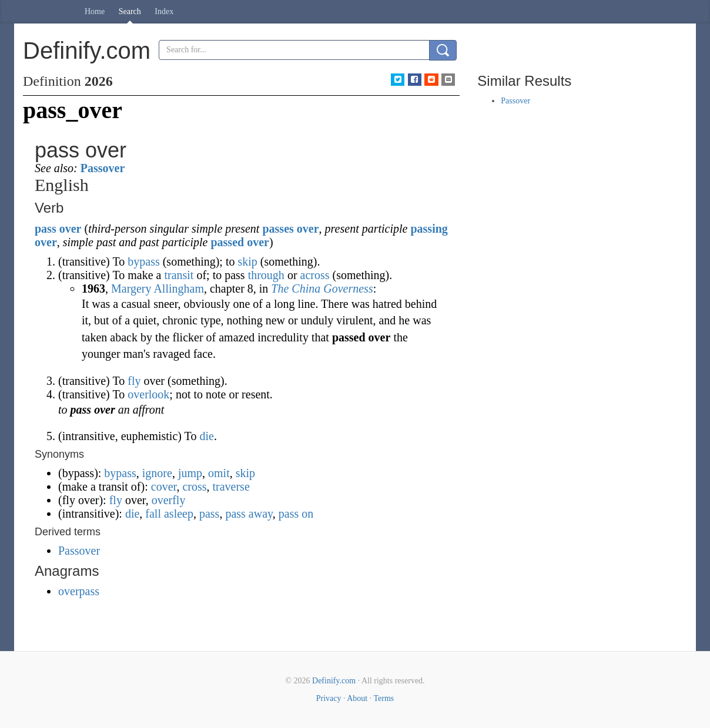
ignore (157, 473)
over (71, 229)
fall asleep (169, 514)
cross (194, 487)
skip (247, 261)
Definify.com (334, 681)
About (357, 698)
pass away (249, 514)
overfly (169, 500)
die (206, 436)
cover (164, 487)
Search (130, 11)
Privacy (329, 698)
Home (95, 11)
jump (190, 473)
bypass (143, 261)
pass (46, 229)
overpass (79, 591)
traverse (231, 487)
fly (134, 381)
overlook (148, 394)
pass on (296, 514)
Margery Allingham (158, 288)
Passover (103, 168)
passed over (240, 242)
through (266, 275)
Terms (384, 698)
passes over (290, 229)
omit (219, 473)
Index (164, 11)
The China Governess (322, 288)
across (315, 275)
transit (179, 275)
